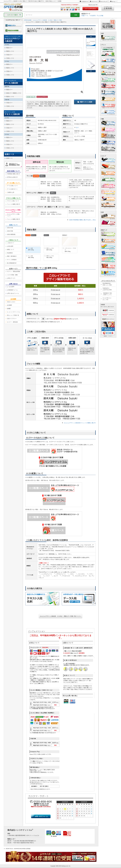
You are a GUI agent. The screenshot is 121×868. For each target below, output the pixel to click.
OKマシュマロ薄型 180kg (50, 257)
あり (78, 127)
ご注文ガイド (85, 2)
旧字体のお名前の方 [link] (12, 177)
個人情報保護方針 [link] (12, 263)
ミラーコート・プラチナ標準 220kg (70, 250)
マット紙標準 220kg (31, 249)
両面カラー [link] (9, 48)
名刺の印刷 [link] (10, 231)
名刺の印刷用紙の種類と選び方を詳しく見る (82, 220)
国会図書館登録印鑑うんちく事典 (107, 284)
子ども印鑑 (100, 16)
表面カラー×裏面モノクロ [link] (14, 93)
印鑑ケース (85, 16)
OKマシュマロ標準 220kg (50, 249)
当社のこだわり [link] (11, 302)
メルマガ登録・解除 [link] (12, 275)
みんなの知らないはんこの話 (107, 299)
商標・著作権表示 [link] (12, 256)
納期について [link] (11, 250)
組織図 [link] (9, 309)
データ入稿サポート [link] (12, 189)
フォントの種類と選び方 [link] (14, 204)
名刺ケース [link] (9, 158)
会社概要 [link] (9, 305)
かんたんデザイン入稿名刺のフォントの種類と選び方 (80, 423)
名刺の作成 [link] (10, 228)
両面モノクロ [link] (10, 51)
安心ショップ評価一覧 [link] (13, 315)
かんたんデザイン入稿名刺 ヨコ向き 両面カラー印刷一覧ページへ (60, 616)
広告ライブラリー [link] (12, 319)
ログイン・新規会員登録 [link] (14, 271)
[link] (13, 39)
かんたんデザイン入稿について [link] (14, 215)
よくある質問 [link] (11, 287)
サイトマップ (104, 2)
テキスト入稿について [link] (13, 201)
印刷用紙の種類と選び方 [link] (14, 174)
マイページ (94, 2)
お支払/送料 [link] (10, 246)
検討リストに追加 (85, 102)
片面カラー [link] (9, 55)
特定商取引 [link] (10, 253)
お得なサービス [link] (11, 278)
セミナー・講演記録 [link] (12, 322)
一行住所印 (92, 16)
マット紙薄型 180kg (31, 257)
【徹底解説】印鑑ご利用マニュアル (107, 294)
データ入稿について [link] (12, 186)
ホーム (113, 2)
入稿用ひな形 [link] (11, 192)
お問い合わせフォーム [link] (13, 293)
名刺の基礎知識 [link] (11, 234)
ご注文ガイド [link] (11, 243)
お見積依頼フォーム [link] (12, 290)
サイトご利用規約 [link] (12, 260)
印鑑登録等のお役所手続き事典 (107, 289)
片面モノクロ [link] (10, 58)
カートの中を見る (90, 9)
